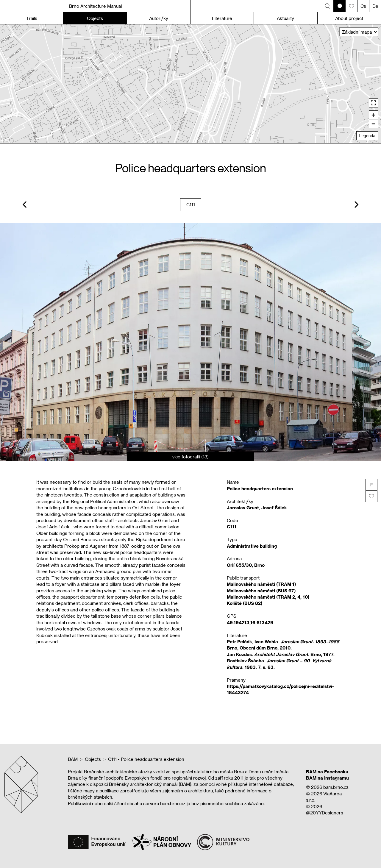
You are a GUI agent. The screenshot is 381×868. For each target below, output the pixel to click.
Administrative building (252, 546)
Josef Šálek (274, 508)
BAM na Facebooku (327, 772)
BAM (73, 759)
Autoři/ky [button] (159, 18)
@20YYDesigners (325, 813)
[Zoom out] (373, 124)
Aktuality (285, 18)
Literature (222, 18)
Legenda (367, 136)
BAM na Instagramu (327, 778)
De (375, 6)
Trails (32, 18)
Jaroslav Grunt (243, 508)
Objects (93, 759)
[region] (190, 84)
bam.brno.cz (336, 787)
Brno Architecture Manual (95, 6)
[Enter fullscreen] (373, 103)
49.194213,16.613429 (250, 622)
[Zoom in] (373, 115)
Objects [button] (95, 18)
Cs (363, 6)
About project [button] (349, 18)
